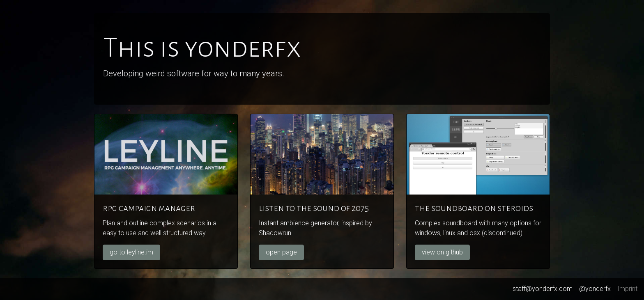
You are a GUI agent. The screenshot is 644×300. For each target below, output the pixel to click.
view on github (442, 252)
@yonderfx (595, 289)
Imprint (627, 289)
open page (281, 252)
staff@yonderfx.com (543, 289)
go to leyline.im (131, 252)
